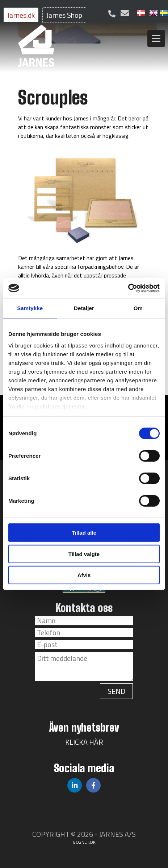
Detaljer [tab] (84, 308)
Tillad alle (84, 533)
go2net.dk (84, 842)
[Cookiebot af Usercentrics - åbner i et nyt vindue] (128, 288)
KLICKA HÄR (84, 742)
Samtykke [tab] (30, 308)
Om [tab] (138, 308)
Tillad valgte (84, 554)
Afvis (84, 575)
